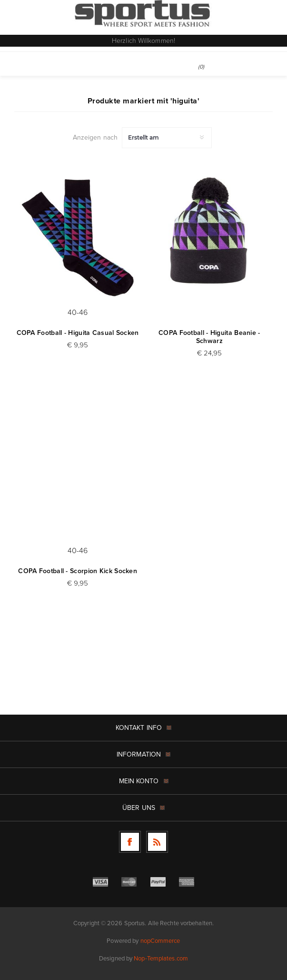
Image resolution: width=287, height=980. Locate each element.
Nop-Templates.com (161, 958)
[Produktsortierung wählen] (167, 138)
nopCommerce (160, 941)
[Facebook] (130, 842)
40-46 (78, 312)
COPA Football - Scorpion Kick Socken (78, 571)
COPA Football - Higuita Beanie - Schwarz (209, 337)
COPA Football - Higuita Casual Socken (78, 333)
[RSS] (157, 842)
